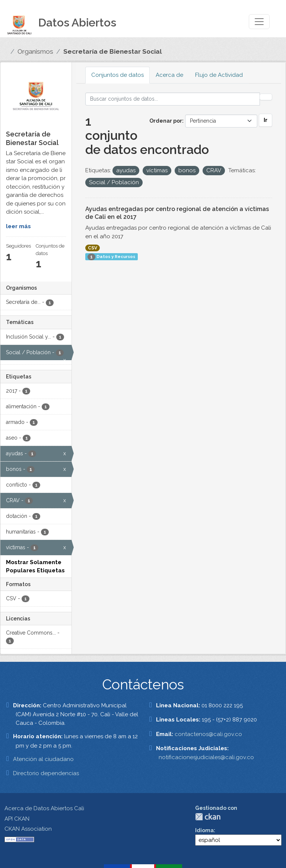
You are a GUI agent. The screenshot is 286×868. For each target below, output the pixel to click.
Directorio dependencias (46, 773)
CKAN (208, 817)
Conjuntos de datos (117, 75)
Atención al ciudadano (43, 759)
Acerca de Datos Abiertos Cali (44, 808)
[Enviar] (266, 97)
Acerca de (169, 75)
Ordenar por (166, 121)
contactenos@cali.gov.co (208, 734)
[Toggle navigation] (259, 22)
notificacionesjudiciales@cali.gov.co (206, 757)
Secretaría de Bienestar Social (113, 51)
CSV (93, 248)
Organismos (35, 51)
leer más (18, 226)
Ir (266, 120)
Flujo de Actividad (219, 75)
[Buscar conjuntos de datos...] (173, 99)
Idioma (204, 830)
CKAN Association (28, 829)
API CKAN (17, 819)
